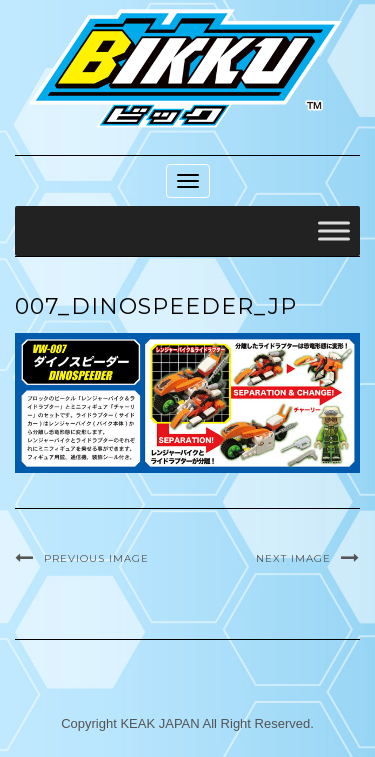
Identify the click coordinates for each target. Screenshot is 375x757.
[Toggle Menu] (334, 231)
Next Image (293, 558)
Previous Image (96, 558)
